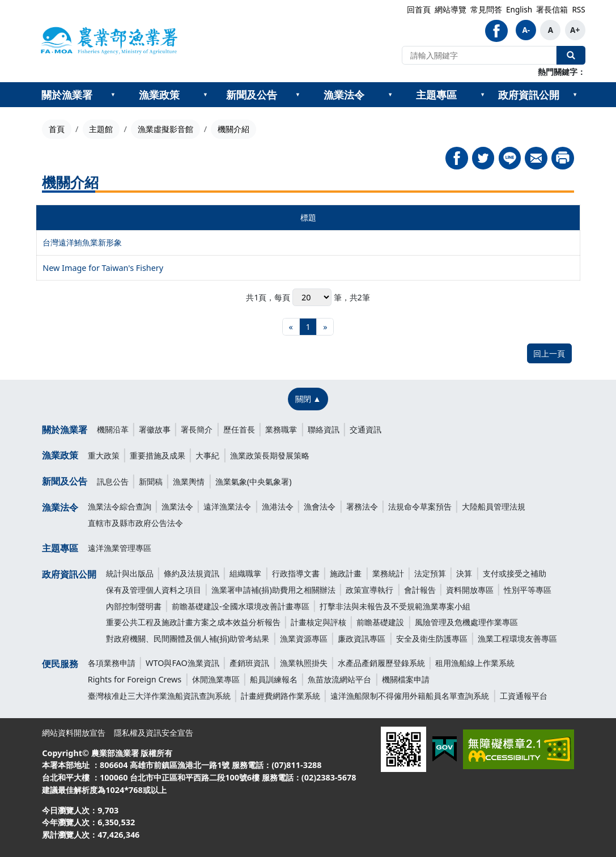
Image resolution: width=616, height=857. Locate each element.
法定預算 (430, 573)
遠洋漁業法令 (227, 506)
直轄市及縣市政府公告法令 (135, 523)
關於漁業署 (67, 95)
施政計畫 (346, 573)
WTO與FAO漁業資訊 (182, 663)
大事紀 (207, 455)
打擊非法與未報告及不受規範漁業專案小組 (395, 606)
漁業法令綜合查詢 (120, 506)
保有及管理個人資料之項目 (154, 590)
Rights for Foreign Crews (135, 679)
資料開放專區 (470, 590)
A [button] (551, 30)
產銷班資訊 (249, 663)
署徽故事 (155, 429)
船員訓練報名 (274, 679)
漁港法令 (278, 506)
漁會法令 (320, 506)
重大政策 (104, 455)
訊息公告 (113, 481)
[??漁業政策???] (205, 95)
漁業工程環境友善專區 (517, 638)
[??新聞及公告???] (298, 95)
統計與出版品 (130, 573)
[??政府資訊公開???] (575, 95)
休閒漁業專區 (216, 679)
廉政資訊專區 (362, 638)
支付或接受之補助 (515, 573)
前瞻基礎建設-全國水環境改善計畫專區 (241, 606)
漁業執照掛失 (304, 663)
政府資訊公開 (529, 95)
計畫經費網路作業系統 (281, 696)
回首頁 (419, 10)
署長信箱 (552, 10)
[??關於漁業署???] (113, 95)
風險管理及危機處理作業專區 (466, 622)
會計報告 (420, 590)
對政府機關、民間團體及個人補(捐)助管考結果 (188, 638)
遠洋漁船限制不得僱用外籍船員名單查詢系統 (410, 696)
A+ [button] (575, 30)
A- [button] (526, 30)
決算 (464, 573)
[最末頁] (325, 327)
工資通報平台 (524, 696)
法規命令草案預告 (420, 506)
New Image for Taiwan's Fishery (103, 268)
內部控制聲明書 (134, 606)
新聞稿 (151, 481)
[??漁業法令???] (390, 95)
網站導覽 (451, 10)
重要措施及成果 (158, 455)
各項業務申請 (112, 663)
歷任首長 (239, 429)
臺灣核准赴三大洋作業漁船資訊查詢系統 (159, 696)
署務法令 (362, 506)
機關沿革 (113, 429)
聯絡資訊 (324, 429)
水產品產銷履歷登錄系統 (381, 663)
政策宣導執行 (369, 590)
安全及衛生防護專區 (432, 638)
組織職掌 (245, 573)
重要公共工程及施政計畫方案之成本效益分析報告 (193, 622)
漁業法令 (344, 95)
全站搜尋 (571, 55)
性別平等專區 (528, 590)
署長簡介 (197, 429)
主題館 (101, 129)
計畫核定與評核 (318, 622)
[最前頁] (291, 327)
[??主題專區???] (483, 95)
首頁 (57, 129)
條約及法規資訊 (192, 573)
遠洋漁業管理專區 (120, 548)
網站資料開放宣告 (74, 733)
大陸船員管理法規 (494, 506)
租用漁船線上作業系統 (475, 663)
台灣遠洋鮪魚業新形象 (82, 242)
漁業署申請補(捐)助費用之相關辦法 (273, 590)
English (519, 10)
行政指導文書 (296, 573)
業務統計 (388, 573)
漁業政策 (159, 95)
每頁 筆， (312, 297)
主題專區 (436, 95)
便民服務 (60, 664)
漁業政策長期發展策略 (270, 455)
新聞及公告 (252, 95)
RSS (578, 10)
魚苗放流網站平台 (339, 679)
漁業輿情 (189, 481)
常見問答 (486, 10)
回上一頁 (549, 353)
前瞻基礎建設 (380, 622)
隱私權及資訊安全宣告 (154, 733)
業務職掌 (281, 429)
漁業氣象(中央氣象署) (254, 481)
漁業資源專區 (304, 638)
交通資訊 (366, 429)
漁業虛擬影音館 (165, 129)
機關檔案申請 (406, 679)
